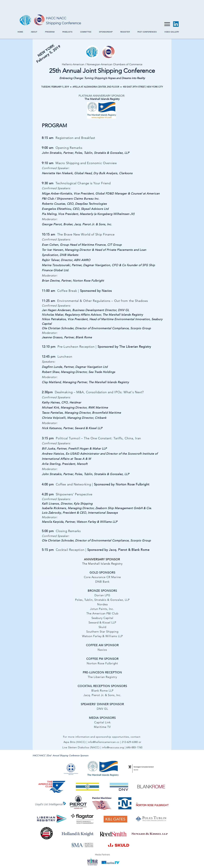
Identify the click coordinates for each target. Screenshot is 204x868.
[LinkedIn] (176, 24)
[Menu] (167, 24)
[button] (172, 32)
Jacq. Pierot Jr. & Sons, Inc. (93, 224)
